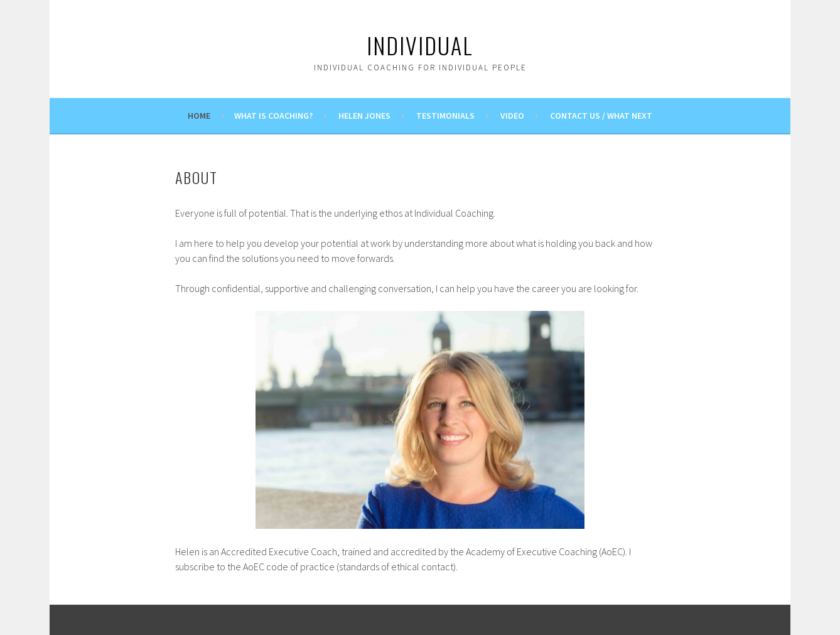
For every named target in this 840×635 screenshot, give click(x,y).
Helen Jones (364, 116)
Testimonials (445, 116)
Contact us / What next (601, 116)
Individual (420, 45)
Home (199, 116)
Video (512, 116)
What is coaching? (273, 116)
